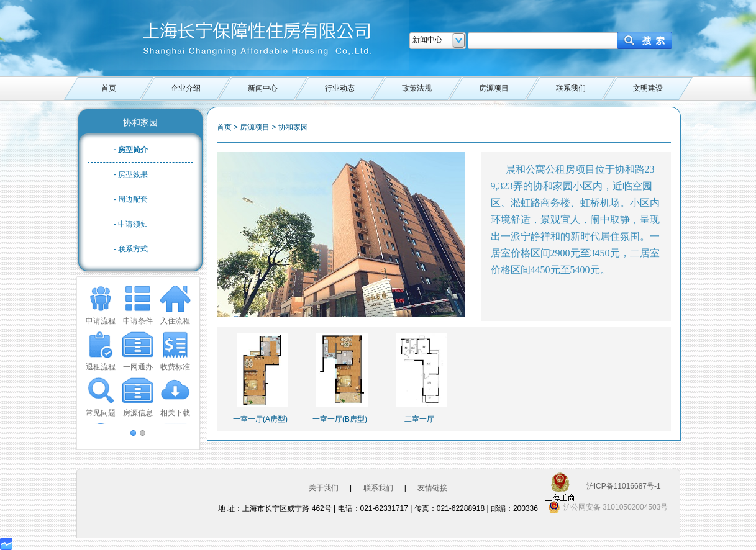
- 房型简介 (131, 150)
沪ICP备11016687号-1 (624, 486)
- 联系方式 (131, 249)
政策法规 (417, 88)
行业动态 (340, 88)
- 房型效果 (131, 174)
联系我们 (571, 88)
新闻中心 (263, 88)
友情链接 (432, 488)
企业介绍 (186, 88)
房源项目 (494, 88)
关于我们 (324, 488)
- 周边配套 (131, 199)
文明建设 (648, 88)
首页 (109, 88)
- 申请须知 (131, 224)
